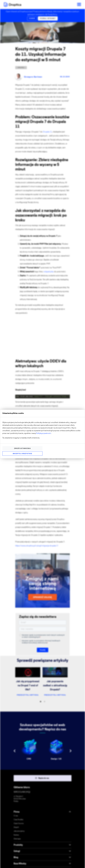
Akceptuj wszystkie (22, 454)
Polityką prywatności (43, 433)
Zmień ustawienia (22, 448)
